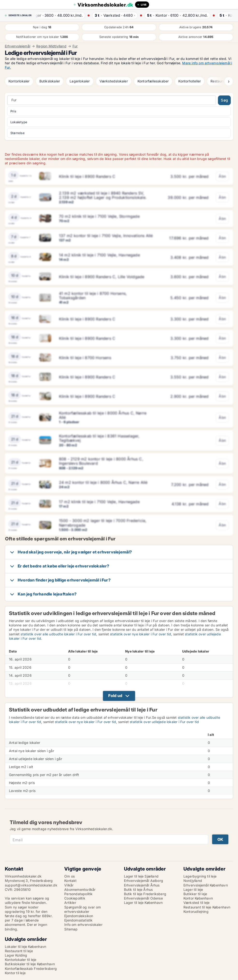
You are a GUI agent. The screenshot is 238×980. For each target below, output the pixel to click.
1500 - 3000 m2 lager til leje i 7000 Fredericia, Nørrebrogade (103, 523)
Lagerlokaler (80, 81)
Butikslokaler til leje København (30, 964)
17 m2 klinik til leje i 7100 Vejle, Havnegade (99, 502)
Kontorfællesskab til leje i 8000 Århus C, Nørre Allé (103, 415)
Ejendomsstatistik (78, 920)
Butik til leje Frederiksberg (145, 894)
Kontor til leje (15, 973)
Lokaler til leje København (25, 947)
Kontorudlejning (196, 911)
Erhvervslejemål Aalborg (144, 881)
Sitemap (71, 929)
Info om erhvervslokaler (83, 925)
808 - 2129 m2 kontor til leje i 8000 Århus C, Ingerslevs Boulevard (101, 461)
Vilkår (69, 885)
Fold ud (115, 696)
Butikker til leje (195, 894)
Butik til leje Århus (138, 889)
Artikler (70, 903)
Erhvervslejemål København (206, 885)
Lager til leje (193, 889)
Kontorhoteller (190, 81)
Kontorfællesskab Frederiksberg (31, 969)
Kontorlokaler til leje (21, 960)
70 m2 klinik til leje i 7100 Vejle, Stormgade (99, 216)
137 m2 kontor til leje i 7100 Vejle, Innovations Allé (106, 236)
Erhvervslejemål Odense (143, 898)
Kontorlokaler (19, 81)
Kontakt (70, 881)
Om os (69, 876)
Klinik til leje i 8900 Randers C (87, 176)
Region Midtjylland (51, 46)
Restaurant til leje (19, 951)
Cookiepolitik (75, 898)
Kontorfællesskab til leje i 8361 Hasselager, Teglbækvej (99, 438)
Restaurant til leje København (207, 907)
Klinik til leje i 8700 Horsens (85, 358)
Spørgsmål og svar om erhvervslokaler (83, 909)
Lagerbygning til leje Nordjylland (200, 878)
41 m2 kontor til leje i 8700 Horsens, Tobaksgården (93, 296)
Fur (75, 46)
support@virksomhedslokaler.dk (31, 885)
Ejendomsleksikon (79, 916)
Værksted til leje (196, 903)
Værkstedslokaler (114, 81)
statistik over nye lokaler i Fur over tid (141, 634)
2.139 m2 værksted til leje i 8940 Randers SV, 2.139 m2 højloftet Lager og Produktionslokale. (103, 195)
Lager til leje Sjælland (141, 876)
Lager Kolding (16, 955)
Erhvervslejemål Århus (142, 885)
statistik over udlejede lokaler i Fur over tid (164, 722)
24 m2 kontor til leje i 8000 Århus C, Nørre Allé (103, 482)
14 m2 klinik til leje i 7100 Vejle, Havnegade (99, 255)
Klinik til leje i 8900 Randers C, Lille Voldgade (102, 277)
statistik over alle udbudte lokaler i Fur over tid (58, 634)
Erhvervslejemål (18, 46)
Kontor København (198, 898)
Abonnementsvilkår (80, 889)
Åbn (222, 176)
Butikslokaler (50, 81)
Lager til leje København (143, 903)
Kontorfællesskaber (153, 81)
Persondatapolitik (78, 894)
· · (60, 15)
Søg (224, 100)
